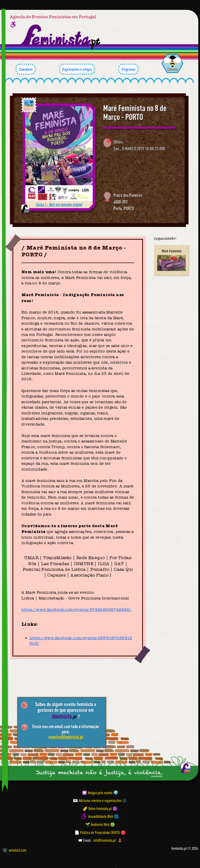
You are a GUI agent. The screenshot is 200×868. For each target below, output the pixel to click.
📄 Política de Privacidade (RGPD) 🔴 (100, 832)
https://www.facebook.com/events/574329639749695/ (76, 610)
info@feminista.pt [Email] (105, 840)
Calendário (26, 69)
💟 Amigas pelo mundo (97, 792)
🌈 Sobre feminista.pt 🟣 (100, 808)
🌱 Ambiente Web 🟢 (100, 824)
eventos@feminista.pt (66, 737)
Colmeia (173, 69)
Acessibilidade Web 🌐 (104, 816)
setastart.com (15, 850)
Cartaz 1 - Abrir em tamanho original (59, 204)
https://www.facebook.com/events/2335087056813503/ (81, 641)
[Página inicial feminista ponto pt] (61, 37)
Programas (128, 69)
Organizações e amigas (77, 69)
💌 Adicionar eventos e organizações (97, 800)
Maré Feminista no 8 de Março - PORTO (135, 112)
